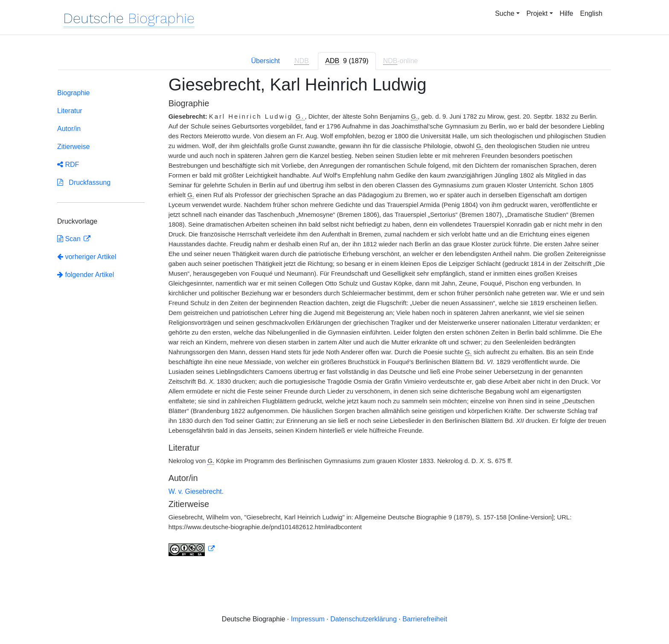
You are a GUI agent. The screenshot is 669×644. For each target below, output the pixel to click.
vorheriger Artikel (87, 257)
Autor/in (69, 129)
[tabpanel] (334, 321)
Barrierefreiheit (425, 619)
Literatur (70, 111)
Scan (70, 239)
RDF (68, 165)
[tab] (347, 61)
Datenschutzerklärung (364, 619)
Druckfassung (84, 182)
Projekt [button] (537, 13)
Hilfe (567, 13)
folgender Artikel (86, 275)
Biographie (74, 93)
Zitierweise (73, 147)
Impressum (308, 619)
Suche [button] (505, 13)
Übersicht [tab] (265, 61)
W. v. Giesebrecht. (196, 491)
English (591, 13)
